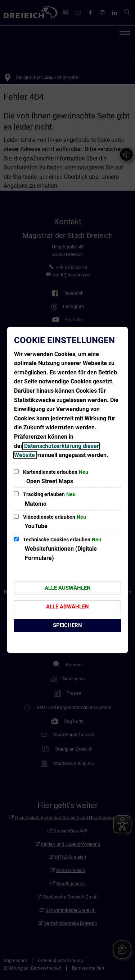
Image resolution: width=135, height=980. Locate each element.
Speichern (67, 625)
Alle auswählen (68, 588)
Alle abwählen (67, 607)
